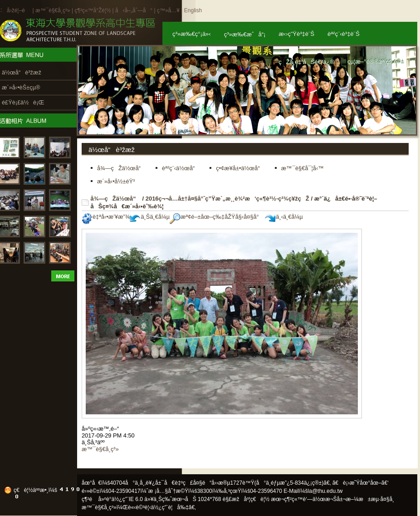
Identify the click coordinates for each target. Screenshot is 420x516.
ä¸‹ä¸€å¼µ (284, 217)
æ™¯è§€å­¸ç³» (54, 10)
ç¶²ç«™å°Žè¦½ (93, 10)
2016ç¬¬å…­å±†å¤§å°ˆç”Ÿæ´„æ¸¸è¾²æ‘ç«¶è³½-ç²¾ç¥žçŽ (227, 199)
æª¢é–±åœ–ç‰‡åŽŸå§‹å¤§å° (217, 217)
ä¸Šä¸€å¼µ (150, 217)
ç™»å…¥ (168, 10)
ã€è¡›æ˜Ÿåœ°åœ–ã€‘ (361, 483)
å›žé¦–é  (19, 10)
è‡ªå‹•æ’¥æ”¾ (106, 217)
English (193, 10)
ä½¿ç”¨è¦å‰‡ (170, 507)
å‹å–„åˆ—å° (134, 10)
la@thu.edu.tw (325, 491)
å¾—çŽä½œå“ (116, 199)
